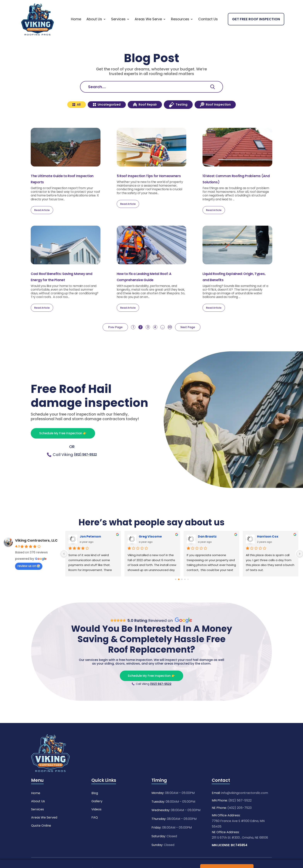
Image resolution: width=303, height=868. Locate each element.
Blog (95, 805)
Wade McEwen (210, 548)
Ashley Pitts (267, 548)
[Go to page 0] (176, 591)
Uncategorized (98, 115)
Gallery (97, 814)
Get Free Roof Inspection (256, 29)
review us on (29, 577)
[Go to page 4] (188, 591)
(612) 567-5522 (85, 467)
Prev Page (107, 339)
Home (76, 29)
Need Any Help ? (220, 5)
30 (176, 339)
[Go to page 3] (185, 591)
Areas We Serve (148, 29)
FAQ (95, 830)
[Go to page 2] (182, 591)
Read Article (42, 222)
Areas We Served (44, 830)
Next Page (196, 339)
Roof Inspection (228, 115)
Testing (184, 115)
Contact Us (208, 29)
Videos (96, 822)
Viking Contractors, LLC (36, 552)
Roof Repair (144, 115)
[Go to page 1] (179, 591)
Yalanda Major (151, 548)
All (61, 115)
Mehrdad (87, 548)
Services (118, 29)
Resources (180, 29)
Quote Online (41, 838)
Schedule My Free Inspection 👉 (72, 445)
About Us (94, 29)
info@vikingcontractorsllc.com (245, 806)
